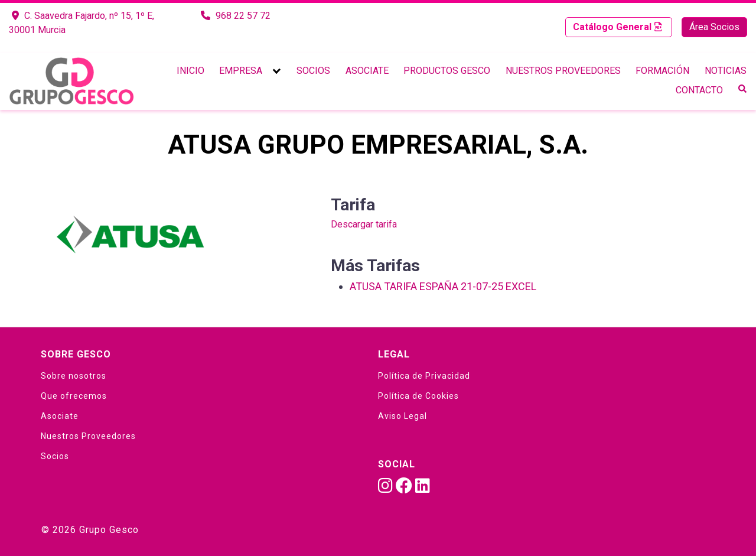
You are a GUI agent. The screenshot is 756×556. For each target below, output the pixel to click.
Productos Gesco (447, 71)
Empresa (241, 71)
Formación (662, 71)
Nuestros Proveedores (563, 71)
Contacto (699, 90)
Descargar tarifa (364, 224)
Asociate (367, 71)
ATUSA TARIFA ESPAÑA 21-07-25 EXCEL (443, 286)
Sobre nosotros (74, 376)
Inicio (190, 71)
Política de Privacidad (424, 376)
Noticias (726, 71)
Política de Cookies (418, 396)
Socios (313, 71)
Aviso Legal (403, 416)
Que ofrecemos (74, 396)
